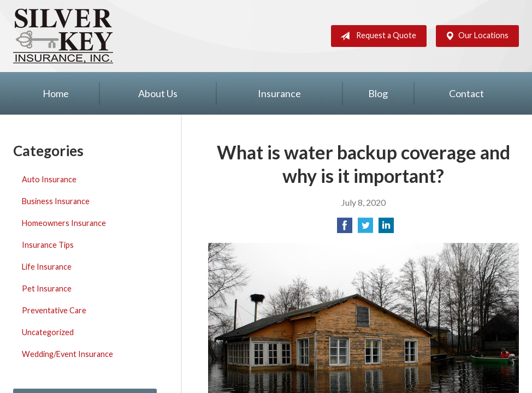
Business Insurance (56, 201)
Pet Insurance (47, 288)
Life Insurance (47, 267)
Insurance (279, 93)
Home (56, 93)
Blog (378, 93)
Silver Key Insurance (63, 36)
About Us (158, 93)
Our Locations (475, 36)
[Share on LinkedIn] (386, 228)
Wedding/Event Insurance (67, 354)
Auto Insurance (49, 179)
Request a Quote (376, 36)
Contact (466, 93)
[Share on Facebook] (345, 228)
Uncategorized (48, 332)
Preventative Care (54, 310)
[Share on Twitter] (365, 228)
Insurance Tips (48, 245)
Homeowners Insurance (64, 223)
